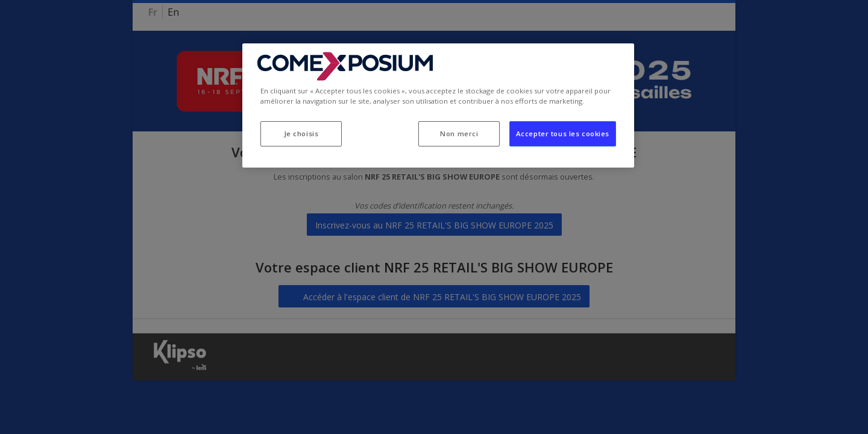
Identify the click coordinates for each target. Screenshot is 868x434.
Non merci (459, 134)
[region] (438, 105)
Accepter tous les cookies (563, 134)
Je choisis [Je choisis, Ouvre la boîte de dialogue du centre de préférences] (301, 134)
